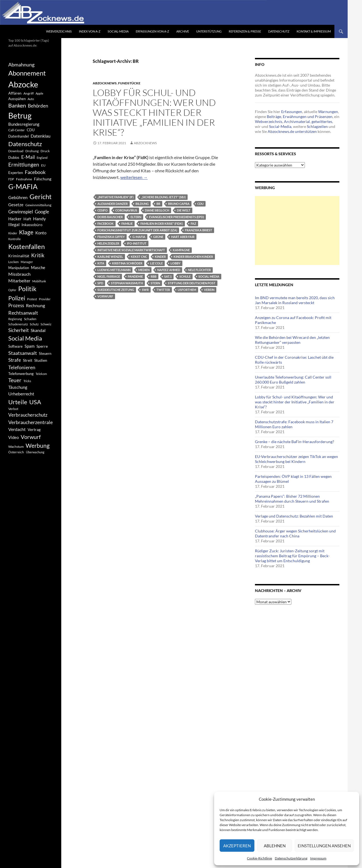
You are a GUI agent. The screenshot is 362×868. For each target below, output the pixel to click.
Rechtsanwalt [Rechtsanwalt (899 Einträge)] (23, 313)
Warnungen (328, 112)
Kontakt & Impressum (314, 31)
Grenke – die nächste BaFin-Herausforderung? (295, 442)
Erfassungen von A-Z (152, 31)
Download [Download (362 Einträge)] (16, 151)
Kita (101, 263)
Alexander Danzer (113, 204)
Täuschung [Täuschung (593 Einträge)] (18, 387)
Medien (144, 270)
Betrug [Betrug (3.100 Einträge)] (20, 116)
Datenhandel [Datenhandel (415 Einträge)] (18, 136)
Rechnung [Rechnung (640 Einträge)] (35, 305)
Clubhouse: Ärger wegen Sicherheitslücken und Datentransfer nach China (295, 533)
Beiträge (274, 116)
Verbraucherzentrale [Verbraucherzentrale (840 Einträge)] (30, 422)
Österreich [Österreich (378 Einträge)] (16, 452)
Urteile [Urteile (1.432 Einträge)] (18, 402)
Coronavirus (126, 210)
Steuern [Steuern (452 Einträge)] (45, 353)
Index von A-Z (90, 31)
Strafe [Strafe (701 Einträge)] (15, 360)
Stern (155, 283)
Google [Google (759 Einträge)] (42, 212)
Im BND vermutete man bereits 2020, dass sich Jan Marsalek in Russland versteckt (295, 300)
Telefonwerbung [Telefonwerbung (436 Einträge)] (21, 374)
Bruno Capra (179, 204)
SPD (100, 283)
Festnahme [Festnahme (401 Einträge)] (24, 179)
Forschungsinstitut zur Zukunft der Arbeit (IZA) (137, 230)
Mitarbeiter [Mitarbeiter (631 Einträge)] (19, 281)
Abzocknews (105, 83)
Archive (183, 31)
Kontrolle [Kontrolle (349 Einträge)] (14, 239)
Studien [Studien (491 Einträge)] (41, 360)
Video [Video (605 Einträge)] (14, 437)
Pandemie (135, 276)
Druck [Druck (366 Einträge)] (45, 151)
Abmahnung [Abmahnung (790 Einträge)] (21, 65)
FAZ (193, 223)
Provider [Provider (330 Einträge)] (45, 299)
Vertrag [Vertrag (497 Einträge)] (34, 429)
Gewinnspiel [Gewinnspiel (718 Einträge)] (21, 212)
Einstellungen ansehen (324, 846)
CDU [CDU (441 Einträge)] (31, 130)
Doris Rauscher (110, 217)
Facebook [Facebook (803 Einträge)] (35, 172)
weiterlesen (134, 177)
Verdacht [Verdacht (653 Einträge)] (17, 429)
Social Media (209, 276)
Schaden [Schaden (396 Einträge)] (30, 319)
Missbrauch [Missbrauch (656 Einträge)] (19, 274)
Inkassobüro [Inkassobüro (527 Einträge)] (32, 225)
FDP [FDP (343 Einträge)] (11, 179)
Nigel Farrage (109, 276)
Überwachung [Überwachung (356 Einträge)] (35, 452)
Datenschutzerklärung (291, 858)
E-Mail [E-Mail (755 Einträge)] (28, 157)
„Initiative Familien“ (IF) (115, 197)
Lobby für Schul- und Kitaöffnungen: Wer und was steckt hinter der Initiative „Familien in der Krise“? (154, 112)
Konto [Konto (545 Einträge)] (41, 233)
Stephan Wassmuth (127, 283)
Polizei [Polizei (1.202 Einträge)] (17, 298)
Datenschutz (279, 31)
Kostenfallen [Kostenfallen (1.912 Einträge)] (26, 246)
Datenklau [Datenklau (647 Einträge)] (41, 136)
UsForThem (187, 290)
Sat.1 (168, 276)
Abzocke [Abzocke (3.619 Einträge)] (23, 84)
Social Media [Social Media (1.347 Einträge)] (25, 338)
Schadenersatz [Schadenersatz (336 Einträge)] (18, 324)
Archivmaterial (297, 121)
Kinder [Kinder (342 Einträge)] (13, 233)
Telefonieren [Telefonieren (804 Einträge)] (22, 367)
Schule (185, 276)
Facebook (106, 223)
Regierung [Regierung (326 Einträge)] (15, 319)
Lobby (175, 263)
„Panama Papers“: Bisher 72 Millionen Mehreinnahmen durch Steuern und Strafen (292, 499)
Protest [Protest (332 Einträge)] (32, 299)
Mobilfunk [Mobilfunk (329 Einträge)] (39, 281)
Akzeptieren (237, 846)
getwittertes (322, 121)
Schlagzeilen (317, 126)
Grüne (158, 237)
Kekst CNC (139, 257)
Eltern (136, 217)
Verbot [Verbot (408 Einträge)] (13, 409)
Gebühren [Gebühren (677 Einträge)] (18, 197)
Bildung (142, 204)
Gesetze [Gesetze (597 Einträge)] (16, 205)
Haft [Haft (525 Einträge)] (27, 219)
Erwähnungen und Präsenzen (308, 116)
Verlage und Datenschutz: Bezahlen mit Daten (294, 516)
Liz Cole (156, 263)
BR (158, 204)
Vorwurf (105, 296)
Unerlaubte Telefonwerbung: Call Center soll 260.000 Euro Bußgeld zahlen (293, 380)
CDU (200, 204)
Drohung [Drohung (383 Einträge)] (32, 151)
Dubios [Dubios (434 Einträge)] (14, 157)
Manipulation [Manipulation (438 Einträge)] (19, 268)
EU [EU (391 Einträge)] (43, 165)
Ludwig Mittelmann (114, 270)
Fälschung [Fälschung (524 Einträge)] (43, 179)
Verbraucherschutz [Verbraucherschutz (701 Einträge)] (28, 415)
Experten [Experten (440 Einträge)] (16, 173)
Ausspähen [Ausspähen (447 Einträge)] (17, 99)
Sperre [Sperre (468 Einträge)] (42, 346)
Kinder (160, 257)
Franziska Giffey (111, 237)
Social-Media (118, 31)
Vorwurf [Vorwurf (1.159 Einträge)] (31, 437)
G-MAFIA (139, 237)
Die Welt (184, 210)
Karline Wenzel (110, 257)
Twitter (163, 290)
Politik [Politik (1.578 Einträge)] (27, 289)
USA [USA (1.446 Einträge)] (35, 402)
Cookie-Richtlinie (259, 858)
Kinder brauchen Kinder (193, 257)
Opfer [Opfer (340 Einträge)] (12, 290)
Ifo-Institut (137, 243)
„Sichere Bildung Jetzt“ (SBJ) (163, 197)
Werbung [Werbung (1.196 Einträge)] (38, 445)
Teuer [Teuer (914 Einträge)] (15, 380)
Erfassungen (292, 112)
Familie (127, 223)
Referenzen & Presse (245, 31)
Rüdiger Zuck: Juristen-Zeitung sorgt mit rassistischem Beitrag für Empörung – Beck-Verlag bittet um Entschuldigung (292, 556)
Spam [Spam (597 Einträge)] (30, 346)
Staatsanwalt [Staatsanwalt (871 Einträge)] (23, 353)
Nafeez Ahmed (169, 270)
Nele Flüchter (199, 270)
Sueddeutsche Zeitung (116, 290)
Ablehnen (275, 846)
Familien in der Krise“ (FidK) (162, 223)
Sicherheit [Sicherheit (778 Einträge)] (18, 330)
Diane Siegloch (157, 210)
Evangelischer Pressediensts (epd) (176, 217)
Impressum (318, 858)
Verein (209, 290)
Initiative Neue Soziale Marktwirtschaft (131, 250)
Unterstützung (209, 31)
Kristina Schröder (127, 263)
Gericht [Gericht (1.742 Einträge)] (41, 197)
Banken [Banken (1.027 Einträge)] (17, 105)
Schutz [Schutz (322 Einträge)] (34, 324)
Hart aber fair (183, 237)
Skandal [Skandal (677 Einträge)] (38, 330)
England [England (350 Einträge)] (42, 158)
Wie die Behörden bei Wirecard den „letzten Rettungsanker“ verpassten (292, 340)
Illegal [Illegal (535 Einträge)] (14, 225)
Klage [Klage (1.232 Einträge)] (26, 232)
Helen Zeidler (108, 243)
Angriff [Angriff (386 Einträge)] (29, 93)
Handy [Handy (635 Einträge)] (39, 219)
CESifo (103, 210)
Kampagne (181, 250)
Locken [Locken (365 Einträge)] (14, 262)
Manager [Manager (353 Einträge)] (27, 262)
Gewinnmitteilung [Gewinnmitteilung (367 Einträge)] (38, 205)
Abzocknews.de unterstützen (292, 131)
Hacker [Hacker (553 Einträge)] (15, 219)
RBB (154, 276)
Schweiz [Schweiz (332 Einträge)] (46, 324)
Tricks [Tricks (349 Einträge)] (27, 381)
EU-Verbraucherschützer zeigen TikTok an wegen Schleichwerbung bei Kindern (296, 459)
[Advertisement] (297, 231)
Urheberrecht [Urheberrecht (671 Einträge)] (21, 394)
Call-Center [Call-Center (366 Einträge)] (17, 130)
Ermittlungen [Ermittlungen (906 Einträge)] (24, 165)
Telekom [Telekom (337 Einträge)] (41, 374)
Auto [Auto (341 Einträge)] (31, 99)
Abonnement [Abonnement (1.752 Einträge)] (27, 73)
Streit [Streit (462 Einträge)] (28, 360)
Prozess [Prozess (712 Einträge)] (16, 306)
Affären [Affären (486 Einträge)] (15, 93)
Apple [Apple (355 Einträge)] (39, 93)
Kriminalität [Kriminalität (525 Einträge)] (19, 256)
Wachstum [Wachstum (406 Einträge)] (16, 447)
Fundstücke (129, 83)
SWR (145, 290)
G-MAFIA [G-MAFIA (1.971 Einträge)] (23, 187)
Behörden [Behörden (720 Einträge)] (38, 106)
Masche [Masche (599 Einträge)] (38, 267)
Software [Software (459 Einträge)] (15, 346)
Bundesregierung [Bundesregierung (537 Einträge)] (24, 124)
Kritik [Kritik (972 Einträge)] (38, 255)
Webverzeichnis (59, 31)
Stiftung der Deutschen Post (192, 283)
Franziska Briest (199, 230)
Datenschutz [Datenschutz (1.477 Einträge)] (25, 144)
